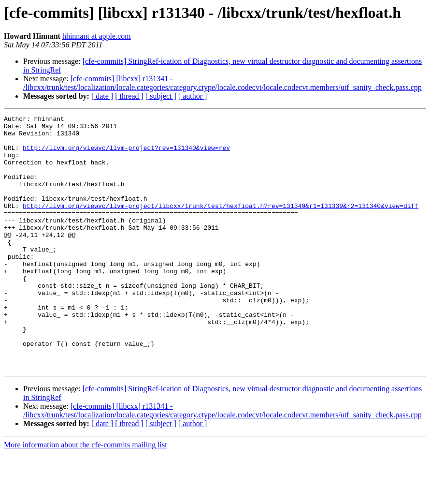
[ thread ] (129, 96)
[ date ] (102, 96)
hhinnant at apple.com (97, 36)
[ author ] (193, 96)
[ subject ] (161, 96)
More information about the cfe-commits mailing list (86, 496)
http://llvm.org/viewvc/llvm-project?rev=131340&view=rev (126, 155)
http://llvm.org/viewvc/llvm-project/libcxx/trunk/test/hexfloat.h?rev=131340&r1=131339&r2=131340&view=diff (221, 224)
